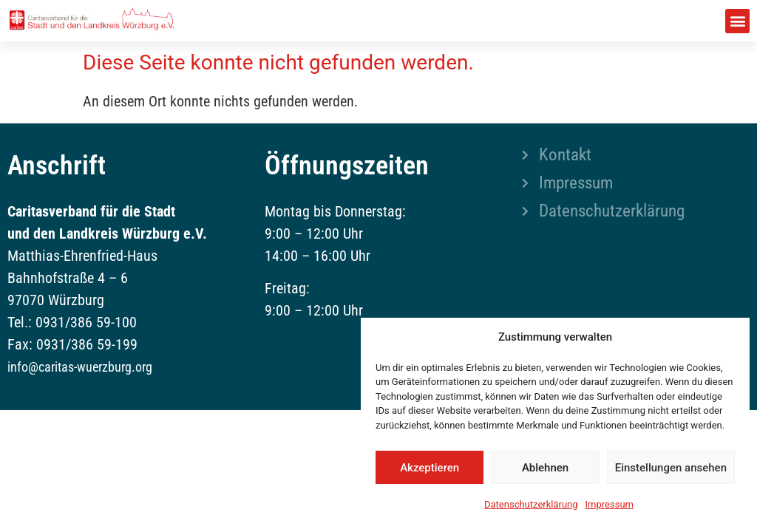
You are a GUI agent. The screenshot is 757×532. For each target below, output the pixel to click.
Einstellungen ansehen (671, 468)
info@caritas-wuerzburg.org (80, 367)
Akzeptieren (430, 468)
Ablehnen (545, 468)
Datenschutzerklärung (531, 504)
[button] (737, 21)
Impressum (610, 504)
